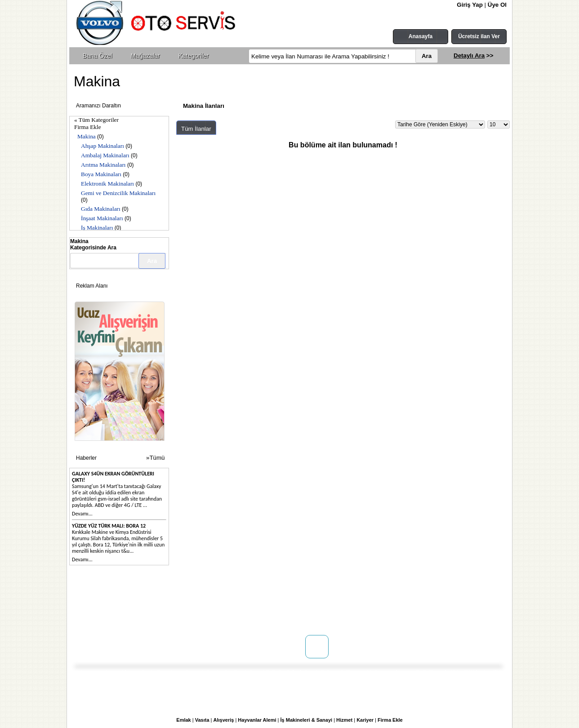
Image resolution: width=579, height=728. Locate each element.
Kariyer (365, 720)
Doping (162, 599)
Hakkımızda (102, 599)
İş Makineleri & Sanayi (307, 720)
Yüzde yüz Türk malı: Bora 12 (109, 526)
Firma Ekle (88, 127)
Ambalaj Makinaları (105, 155)
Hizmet (344, 720)
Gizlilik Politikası (252, 617)
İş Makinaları (97, 228)
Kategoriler (194, 56)
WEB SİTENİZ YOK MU (116, 617)
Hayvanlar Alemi (257, 720)
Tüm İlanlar (196, 129)
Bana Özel (97, 56)
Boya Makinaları (101, 174)
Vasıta (202, 720)
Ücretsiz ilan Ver (479, 36)
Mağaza (163, 608)
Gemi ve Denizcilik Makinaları (118, 193)
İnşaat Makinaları (102, 218)
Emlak (183, 720)
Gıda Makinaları (101, 209)
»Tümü (155, 458)
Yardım (240, 626)
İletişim (97, 608)
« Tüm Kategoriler (96, 120)
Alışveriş (224, 720)
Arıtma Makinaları (103, 165)
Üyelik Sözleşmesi (254, 608)
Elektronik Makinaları (107, 184)
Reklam (162, 617)
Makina (87, 136)
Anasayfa (421, 36)
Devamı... (82, 514)
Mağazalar (145, 56)
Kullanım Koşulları (255, 599)
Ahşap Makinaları (102, 146)
